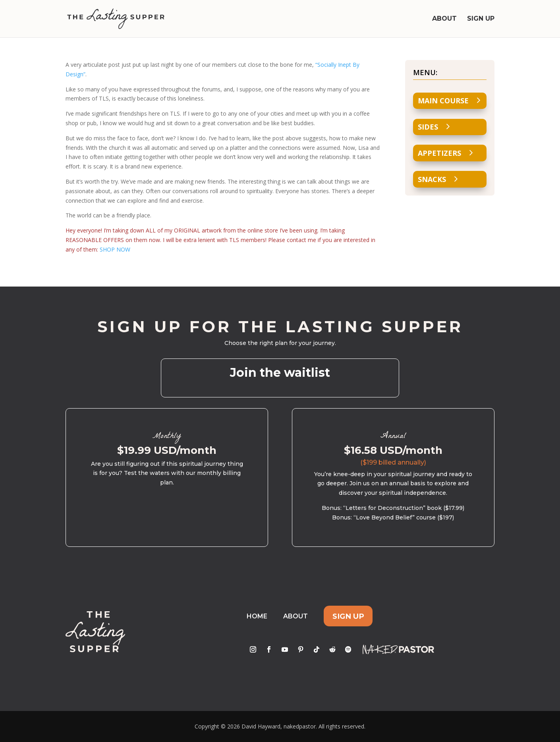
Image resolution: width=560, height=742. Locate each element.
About (444, 19)
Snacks (432, 179)
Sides (428, 127)
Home (257, 616)
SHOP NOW (115, 249)
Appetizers (439, 153)
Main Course (443, 101)
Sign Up (481, 19)
